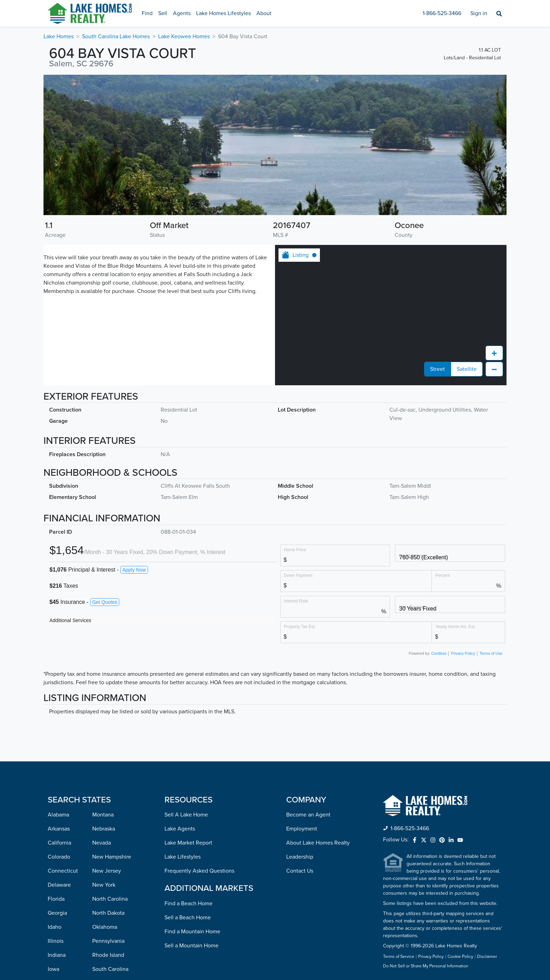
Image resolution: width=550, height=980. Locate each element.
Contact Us (300, 746)
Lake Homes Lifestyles (223, 13)
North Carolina (110, 774)
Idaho (55, 802)
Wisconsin (105, 956)
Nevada (102, 718)
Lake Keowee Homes (184, 36)
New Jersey (107, 746)
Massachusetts (66, 900)
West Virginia (108, 942)
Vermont (103, 900)
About (264, 13)
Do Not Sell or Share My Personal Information (426, 841)
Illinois (56, 816)
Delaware (59, 760)
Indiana (57, 830)
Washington (107, 928)
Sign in (479, 13)
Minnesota (61, 928)
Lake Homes (59, 36)
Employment (302, 704)
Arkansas (59, 704)
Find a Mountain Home (192, 806)
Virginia (102, 914)
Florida (56, 774)
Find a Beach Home (189, 778)
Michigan (59, 914)
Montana (103, 689)
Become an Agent (308, 689)
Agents (182, 13)
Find (147, 13)
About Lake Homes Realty (318, 718)
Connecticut (63, 746)
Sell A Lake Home (186, 689)
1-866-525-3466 (442, 13)
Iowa (53, 844)
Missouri (58, 956)
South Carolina (110, 844)
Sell (163, 13)
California (59, 718)
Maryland (59, 886)
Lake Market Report (188, 718)
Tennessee (105, 858)
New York (104, 760)
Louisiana (59, 872)
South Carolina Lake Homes (116, 36)
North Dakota (108, 788)
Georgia (57, 788)
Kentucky (59, 858)
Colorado (59, 732)
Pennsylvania (108, 816)
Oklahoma (105, 802)
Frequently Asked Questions (199, 746)
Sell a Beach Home (188, 792)
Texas (99, 872)
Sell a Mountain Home (192, 820)
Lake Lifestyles (183, 732)
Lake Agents (180, 704)
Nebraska (104, 704)
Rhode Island (108, 830)
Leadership (300, 732)
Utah (98, 886)
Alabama (58, 689)
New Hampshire (112, 732)
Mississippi (61, 942)
